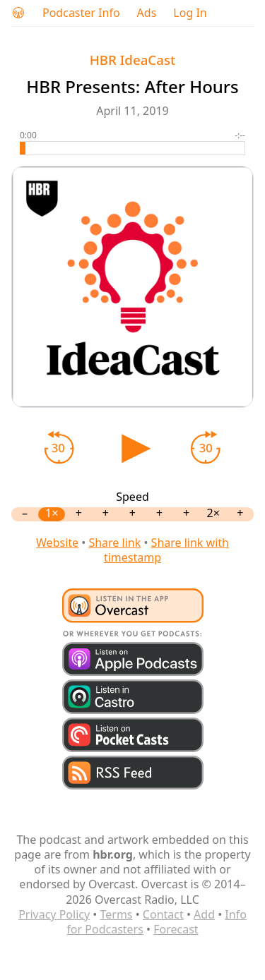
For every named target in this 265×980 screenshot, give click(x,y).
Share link (114, 543)
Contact (163, 914)
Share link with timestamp (166, 550)
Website (57, 543)
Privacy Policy (54, 914)
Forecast (176, 929)
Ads (147, 13)
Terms (116, 914)
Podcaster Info (81, 13)
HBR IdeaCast (132, 60)
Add (204, 914)
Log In (190, 13)
